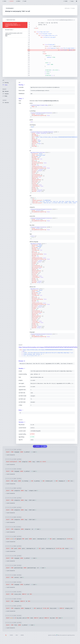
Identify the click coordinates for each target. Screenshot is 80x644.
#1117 (55, 334)
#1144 (55, 209)
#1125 (55, 218)
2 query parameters (10, 611)
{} (42, 107)
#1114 (33, 198)
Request (4, 89)
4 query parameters (10, 542)
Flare (58, 635)
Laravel (22, 635)
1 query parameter (10, 455)
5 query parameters (10, 484)
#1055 (57, 132)
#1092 (55, 113)
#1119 (44, 244)
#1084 (50, 227)
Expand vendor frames (10, 20)
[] (34, 237)
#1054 (51, 105)
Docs (17, 635)
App (3, 80)
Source (11, 635)
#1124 (42, 289)
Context (4, 100)
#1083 (50, 133)
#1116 (48, 153)
